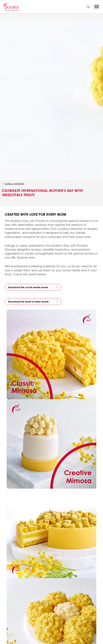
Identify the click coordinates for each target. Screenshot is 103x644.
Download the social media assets (28, 287)
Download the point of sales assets (28, 302)
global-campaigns (14, 184)
